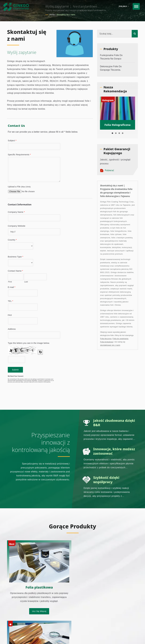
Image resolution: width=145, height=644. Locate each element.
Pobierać (107, 171)
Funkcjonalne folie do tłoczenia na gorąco (111, 57)
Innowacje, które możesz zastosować (110, 451)
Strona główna (109, 636)
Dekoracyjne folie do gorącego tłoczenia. (111, 68)
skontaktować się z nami (110, 345)
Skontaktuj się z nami (66, 15)
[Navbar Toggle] (136, 6)
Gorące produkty (72, 526)
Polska (124, 6)
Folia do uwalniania (120, 339)
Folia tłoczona (106, 339)
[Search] (114, 34)
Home (52, 15)
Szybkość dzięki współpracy (106, 480)
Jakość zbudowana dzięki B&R (109, 423)
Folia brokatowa (107, 342)
